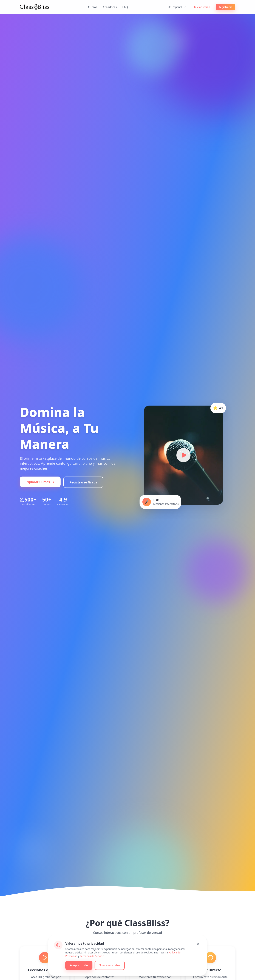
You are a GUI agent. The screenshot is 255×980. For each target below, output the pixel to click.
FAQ (125, 7)
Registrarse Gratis (83, 483)
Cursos (93, 7)
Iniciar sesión (202, 7)
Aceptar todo (79, 965)
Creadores (110, 7)
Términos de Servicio (92, 956)
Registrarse (225, 7)
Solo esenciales (110, 965)
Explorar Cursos (40, 482)
